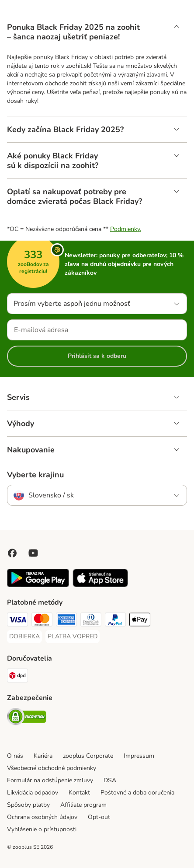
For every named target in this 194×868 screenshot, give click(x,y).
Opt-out (99, 817)
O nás (15, 756)
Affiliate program (83, 805)
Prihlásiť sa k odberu (97, 356)
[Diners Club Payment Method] (91, 621)
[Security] (27, 718)
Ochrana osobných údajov (42, 817)
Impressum (139, 756)
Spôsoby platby (28, 805)
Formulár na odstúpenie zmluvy (50, 780)
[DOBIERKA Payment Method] (24, 637)
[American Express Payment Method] (66, 621)
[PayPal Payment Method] (115, 621)
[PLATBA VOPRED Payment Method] (73, 637)
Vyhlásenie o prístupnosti (42, 829)
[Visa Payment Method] (17, 621)
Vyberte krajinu (35, 475)
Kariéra (43, 756)
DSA (110, 780)
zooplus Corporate (88, 756)
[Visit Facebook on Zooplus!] (12, 553)
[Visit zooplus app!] (38, 585)
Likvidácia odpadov (33, 793)
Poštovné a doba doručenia (137, 793)
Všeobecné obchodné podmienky (52, 768)
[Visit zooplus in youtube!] (33, 553)
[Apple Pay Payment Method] (140, 621)
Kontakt (79, 793)
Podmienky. (126, 229)
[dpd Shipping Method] (17, 677)
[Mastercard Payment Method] (42, 621)
